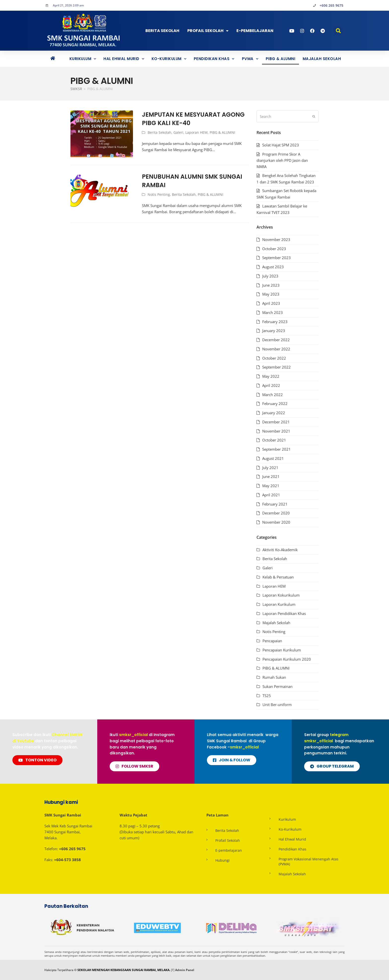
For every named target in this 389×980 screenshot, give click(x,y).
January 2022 (274, 413)
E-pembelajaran (229, 850)
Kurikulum (83, 59)
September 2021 (276, 449)
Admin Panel (185, 970)
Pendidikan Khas (214, 59)
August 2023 (273, 267)
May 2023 (271, 294)
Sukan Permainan (277, 686)
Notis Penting (159, 194)
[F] (173, 970)
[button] (338, 31)
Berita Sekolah (162, 31)
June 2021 (271, 476)
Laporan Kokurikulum (281, 595)
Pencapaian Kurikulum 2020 (287, 659)
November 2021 (276, 431)
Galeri (178, 132)
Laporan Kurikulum (279, 604)
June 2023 (271, 285)
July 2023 (270, 276)
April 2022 (271, 385)
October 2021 (274, 440)
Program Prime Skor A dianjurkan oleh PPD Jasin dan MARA (282, 160)
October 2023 (274, 249)
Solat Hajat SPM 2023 (281, 145)
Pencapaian (272, 641)
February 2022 (275, 404)
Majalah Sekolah (322, 59)
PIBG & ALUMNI (281, 59)
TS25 (267, 696)
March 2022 (273, 395)
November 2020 (276, 522)
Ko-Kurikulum (169, 59)
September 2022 (276, 367)
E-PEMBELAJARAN (255, 31)
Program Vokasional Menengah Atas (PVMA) (308, 862)
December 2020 (276, 513)
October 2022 (274, 358)
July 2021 (270, 468)
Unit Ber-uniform (277, 705)
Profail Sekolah (208, 31)
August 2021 (273, 458)
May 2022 (271, 376)
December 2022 (276, 340)
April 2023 (271, 303)
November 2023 (276, 239)
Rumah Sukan (274, 677)
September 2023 (276, 258)
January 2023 (274, 331)
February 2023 (275, 322)
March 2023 (273, 312)
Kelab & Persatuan (278, 577)
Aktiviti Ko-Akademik (280, 550)
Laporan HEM (196, 132)
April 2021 (271, 495)
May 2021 (271, 486)
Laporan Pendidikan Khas (284, 613)
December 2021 (276, 422)
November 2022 (276, 349)
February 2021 (275, 504)
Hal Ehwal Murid (124, 59)
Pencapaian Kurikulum (282, 650)
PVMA (250, 59)
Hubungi (223, 860)
